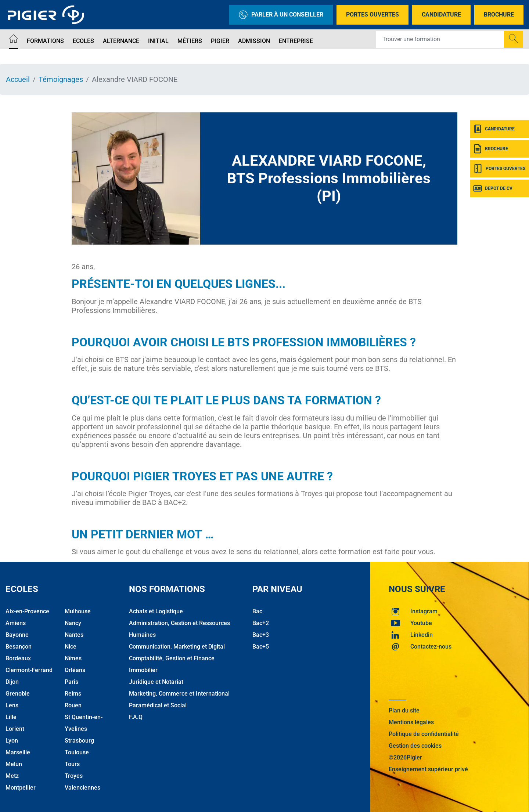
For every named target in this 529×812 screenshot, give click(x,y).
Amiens (16, 623)
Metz (12, 776)
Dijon (12, 682)
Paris (71, 682)
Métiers (190, 41)
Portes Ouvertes (373, 15)
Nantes (74, 635)
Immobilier (143, 670)
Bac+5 (261, 647)
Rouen (73, 705)
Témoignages (61, 79)
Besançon (19, 647)
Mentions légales (411, 722)
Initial (158, 41)
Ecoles (83, 41)
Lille (11, 717)
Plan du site (404, 710)
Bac (257, 611)
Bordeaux (18, 658)
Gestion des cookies (415, 746)
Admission (254, 41)
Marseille (18, 752)
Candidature (441, 15)
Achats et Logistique (156, 611)
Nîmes (73, 658)
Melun (14, 764)
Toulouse (77, 752)
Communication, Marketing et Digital (177, 647)
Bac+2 (261, 623)
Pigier (220, 41)
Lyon (12, 741)
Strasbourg (79, 741)
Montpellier (21, 788)
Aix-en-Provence (27, 611)
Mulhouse (78, 611)
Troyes (74, 776)
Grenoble (18, 694)
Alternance (121, 41)
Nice (71, 647)
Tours (72, 764)
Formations (45, 41)
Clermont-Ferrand (29, 670)
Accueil (18, 79)
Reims (73, 694)
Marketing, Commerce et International (179, 694)
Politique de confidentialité (424, 734)
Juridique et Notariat (156, 682)
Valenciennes (82, 788)
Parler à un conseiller (281, 15)
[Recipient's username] (440, 39)
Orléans (75, 670)
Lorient (15, 729)
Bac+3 (261, 635)
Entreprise (296, 41)
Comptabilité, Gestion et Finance (172, 658)
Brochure (499, 15)
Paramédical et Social (158, 705)
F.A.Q (136, 717)
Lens (12, 705)
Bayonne (17, 635)
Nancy (73, 623)
